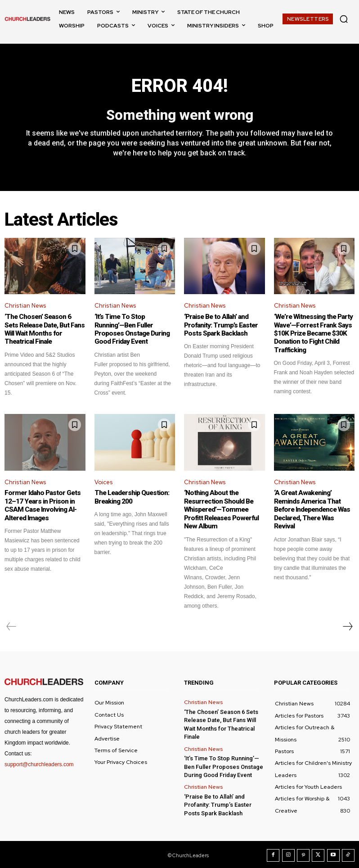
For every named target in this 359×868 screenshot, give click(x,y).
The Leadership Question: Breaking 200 (131, 496)
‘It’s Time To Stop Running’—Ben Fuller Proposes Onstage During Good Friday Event (134, 329)
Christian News (25, 306)
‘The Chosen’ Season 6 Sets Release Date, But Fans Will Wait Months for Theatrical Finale (44, 329)
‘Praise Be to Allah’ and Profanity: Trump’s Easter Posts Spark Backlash (219, 325)
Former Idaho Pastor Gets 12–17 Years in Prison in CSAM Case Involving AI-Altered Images (40, 504)
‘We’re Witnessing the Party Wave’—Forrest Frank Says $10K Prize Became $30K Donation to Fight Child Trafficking (312, 333)
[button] (344, 19)
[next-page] (347, 625)
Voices (103, 482)
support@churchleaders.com (39, 763)
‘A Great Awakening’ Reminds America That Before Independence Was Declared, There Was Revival (313, 504)
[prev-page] (11, 625)
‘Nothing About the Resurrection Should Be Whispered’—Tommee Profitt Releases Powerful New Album (220, 509)
